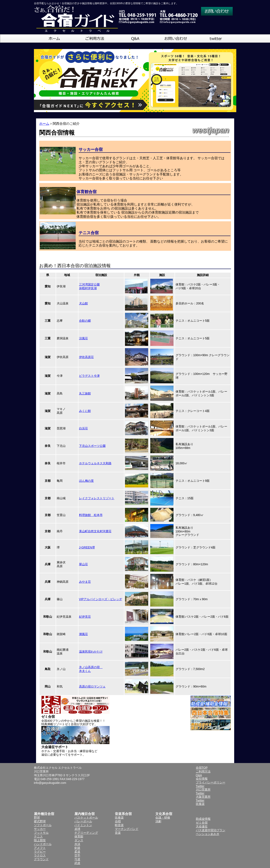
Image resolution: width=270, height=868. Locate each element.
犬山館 (83, 303)
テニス (38, 836)
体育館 (79, 836)
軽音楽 (119, 825)
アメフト (40, 848)
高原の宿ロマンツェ (92, 686)
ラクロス (40, 855)
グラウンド (41, 859)
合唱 (118, 821)
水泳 (77, 844)
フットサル (41, 833)
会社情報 (202, 779)
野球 (37, 818)
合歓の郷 (85, 321)
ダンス (79, 840)
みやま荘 (85, 582)
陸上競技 (40, 840)
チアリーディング (86, 833)
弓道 (77, 859)
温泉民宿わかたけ (91, 652)
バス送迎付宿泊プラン (211, 830)
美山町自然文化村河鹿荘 (95, 531)
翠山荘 (83, 564)
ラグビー (40, 852)
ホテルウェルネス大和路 (95, 463)
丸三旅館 (85, 393)
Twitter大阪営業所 (203, 795)
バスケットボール (86, 818)
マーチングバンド (127, 829)
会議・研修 (163, 818)
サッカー (40, 829)
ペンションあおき (208, 834)
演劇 (158, 821)
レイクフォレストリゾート (97, 498)
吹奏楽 (119, 818)
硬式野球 (40, 821)
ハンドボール (43, 844)
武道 (77, 863)
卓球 (77, 829)
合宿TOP (202, 768)
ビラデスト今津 (89, 376)
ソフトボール (43, 825)
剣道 (77, 848)
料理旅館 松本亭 (91, 515)
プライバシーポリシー (211, 782)
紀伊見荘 (85, 617)
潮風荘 (83, 634)
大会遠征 (202, 826)
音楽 (118, 833)
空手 (77, 855)
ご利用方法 (203, 771)
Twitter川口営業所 (203, 788)
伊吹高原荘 (86, 357)
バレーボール (83, 821)
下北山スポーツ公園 (92, 446)
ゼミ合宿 (202, 823)
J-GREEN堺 (87, 547)
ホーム (44, 124)
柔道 (77, 852)
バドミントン (83, 825)
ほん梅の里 (86, 481)
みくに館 (85, 411)
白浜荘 (83, 428)
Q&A (199, 775)
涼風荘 (83, 338)
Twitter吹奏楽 (200, 802)
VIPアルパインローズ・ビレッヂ (101, 599)
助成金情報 (203, 819)
